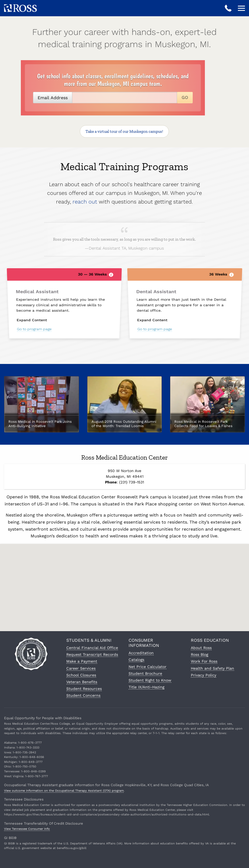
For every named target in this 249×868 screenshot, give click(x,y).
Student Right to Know (150, 680)
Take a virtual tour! (124, 131)
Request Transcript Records (92, 654)
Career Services (81, 668)
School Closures (81, 675)
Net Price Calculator (148, 667)
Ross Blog (199, 654)
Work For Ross (204, 661)
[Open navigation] (241, 8)
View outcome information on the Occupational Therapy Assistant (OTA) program (64, 791)
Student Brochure (145, 673)
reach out (85, 202)
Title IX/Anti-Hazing (146, 687)
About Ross (201, 648)
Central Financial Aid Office (92, 648)
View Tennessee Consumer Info (27, 829)
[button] (124, 583)
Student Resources (84, 689)
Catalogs (136, 660)
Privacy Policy (204, 675)
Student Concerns (83, 695)
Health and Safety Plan (212, 668)
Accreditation (141, 653)
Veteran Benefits (82, 682)
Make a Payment (82, 661)
